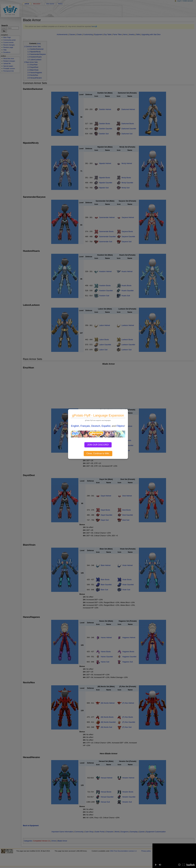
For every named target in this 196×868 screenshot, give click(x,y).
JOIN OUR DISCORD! (98, 445)
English (75, 426)
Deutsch (96, 426)
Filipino (120, 426)
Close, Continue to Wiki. (98, 453)
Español (106, 426)
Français (85, 426)
